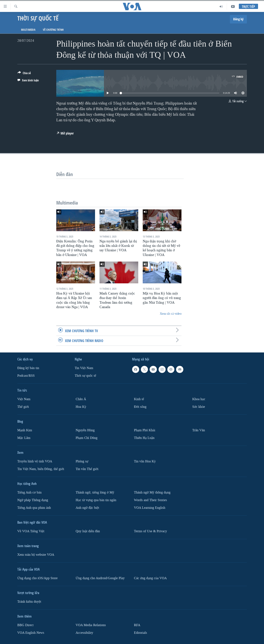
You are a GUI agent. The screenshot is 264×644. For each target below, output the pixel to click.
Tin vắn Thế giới (87, 469)
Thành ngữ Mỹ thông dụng (152, 492)
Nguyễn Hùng (85, 430)
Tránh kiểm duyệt (29, 601)
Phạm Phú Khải (145, 430)
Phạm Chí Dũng (87, 438)
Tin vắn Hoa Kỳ (145, 461)
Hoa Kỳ (81, 407)
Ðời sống (140, 407)
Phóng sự (82, 461)
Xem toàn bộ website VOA (36, 554)
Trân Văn (199, 430)
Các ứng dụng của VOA (150, 578)
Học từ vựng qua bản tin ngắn (96, 500)
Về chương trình (53, 30)
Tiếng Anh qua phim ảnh (34, 508)
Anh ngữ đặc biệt (87, 508)
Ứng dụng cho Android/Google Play (100, 578)
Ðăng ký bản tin (28, 368)
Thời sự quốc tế (85, 376)
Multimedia (28, 30)
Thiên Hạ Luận (144, 438)
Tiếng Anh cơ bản (29, 492)
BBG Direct (25, 625)
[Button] (24, 74)
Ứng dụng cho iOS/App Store (37, 578)
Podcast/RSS (26, 376)
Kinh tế (139, 399)
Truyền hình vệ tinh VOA (35, 461)
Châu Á (81, 399)
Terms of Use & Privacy (150, 531)
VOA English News (31, 633)
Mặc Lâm (24, 438)
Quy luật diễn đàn (88, 531)
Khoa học (199, 399)
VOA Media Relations (91, 625)
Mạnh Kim (25, 430)
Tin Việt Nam (84, 368)
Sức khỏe (199, 407)
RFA (137, 625)
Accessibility (84, 633)
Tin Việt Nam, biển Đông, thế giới (41, 469)
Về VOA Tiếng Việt (31, 531)
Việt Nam (24, 399)
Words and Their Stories (150, 500)
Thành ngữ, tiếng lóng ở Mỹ (95, 492)
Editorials (140, 633)
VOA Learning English (150, 508)
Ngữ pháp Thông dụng (33, 500)
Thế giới (23, 407)
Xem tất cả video (171, 314)
